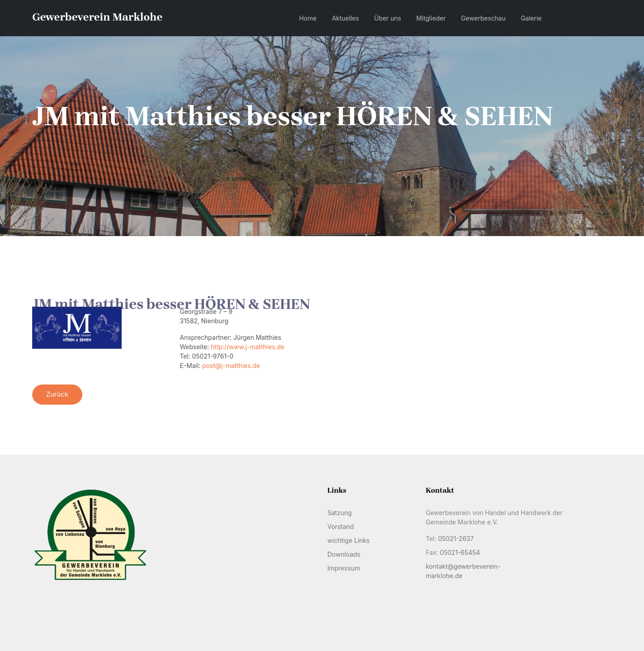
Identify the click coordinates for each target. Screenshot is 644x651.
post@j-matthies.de (231, 366)
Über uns (388, 18)
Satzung (339, 513)
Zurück (57, 394)
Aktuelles (345, 18)
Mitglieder (431, 18)
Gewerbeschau (483, 18)
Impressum (344, 568)
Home (308, 18)
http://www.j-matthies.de (248, 347)
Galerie (531, 18)
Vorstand (341, 526)
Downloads (344, 554)
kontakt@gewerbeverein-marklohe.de (463, 571)
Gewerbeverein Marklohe (97, 17)
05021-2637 (456, 539)
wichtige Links (348, 540)
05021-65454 (460, 552)
